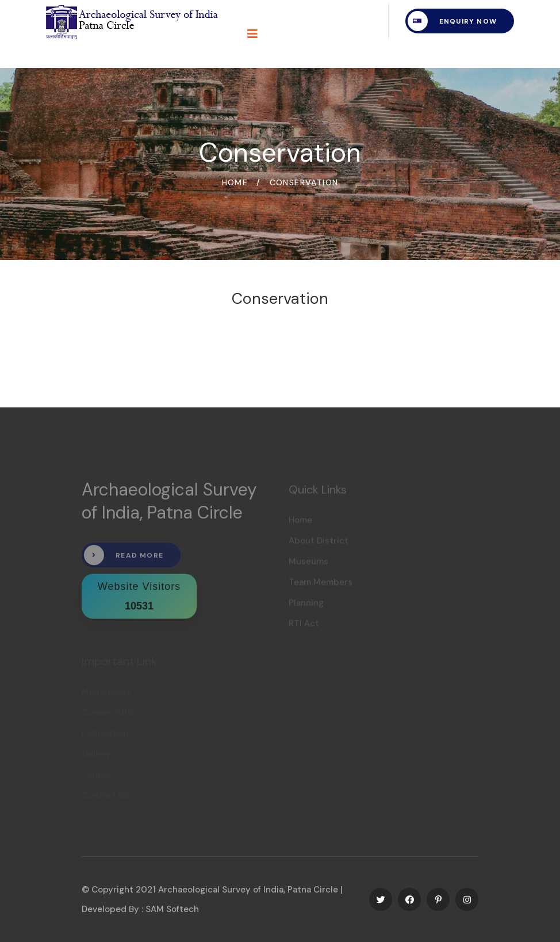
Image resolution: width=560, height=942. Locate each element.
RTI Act (304, 626)
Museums (308, 564)
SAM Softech (172, 909)
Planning (306, 605)
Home (235, 182)
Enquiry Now (452, 21)
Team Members (321, 585)
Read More (124, 558)
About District (319, 543)
